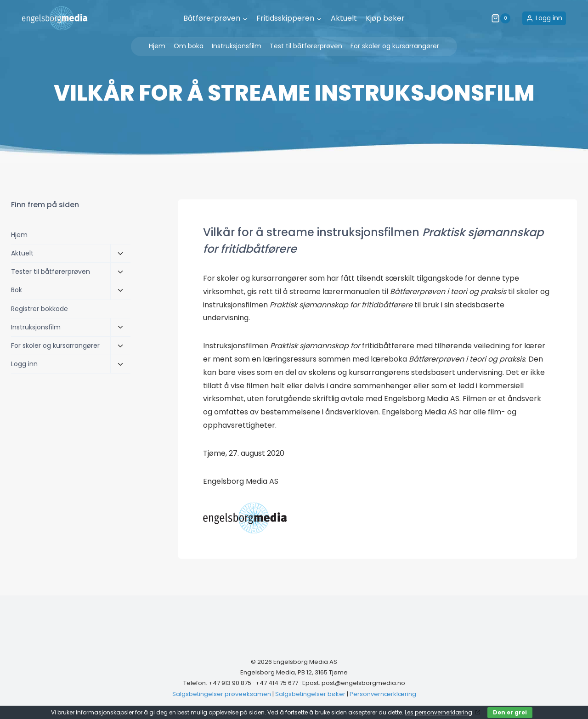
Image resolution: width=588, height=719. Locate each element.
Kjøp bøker (385, 18)
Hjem (157, 46)
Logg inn (24, 364)
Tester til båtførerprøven (51, 272)
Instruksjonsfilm (237, 46)
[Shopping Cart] (504, 18)
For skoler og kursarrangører (395, 46)
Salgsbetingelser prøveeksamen (222, 694)
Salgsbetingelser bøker (310, 694)
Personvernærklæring (383, 694)
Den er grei (510, 712)
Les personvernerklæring (438, 712)
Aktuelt (344, 18)
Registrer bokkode (40, 309)
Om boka (189, 46)
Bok (17, 290)
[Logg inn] (544, 18)
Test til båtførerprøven (306, 46)
